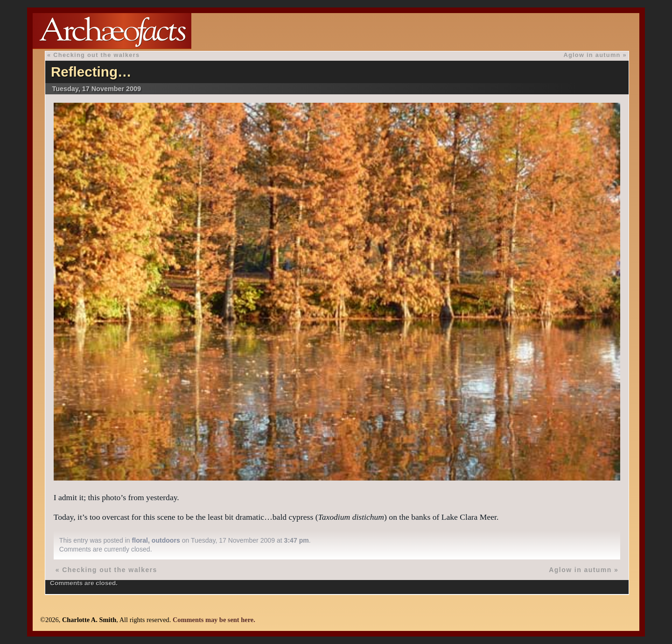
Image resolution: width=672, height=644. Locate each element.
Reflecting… (91, 72)
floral (140, 540)
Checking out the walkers (96, 55)
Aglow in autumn (592, 55)
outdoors (166, 540)
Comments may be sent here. (214, 620)
